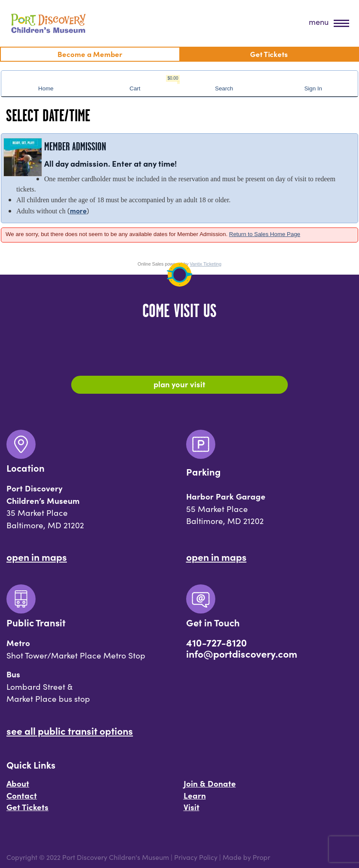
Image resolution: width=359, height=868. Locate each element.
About (18, 783)
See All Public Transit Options (70, 730)
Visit (192, 807)
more (78, 210)
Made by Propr (246, 857)
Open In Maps (37, 557)
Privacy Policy (196, 857)
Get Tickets (27, 807)
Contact (22, 795)
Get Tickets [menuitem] (269, 54)
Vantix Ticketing (205, 264)
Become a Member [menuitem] (90, 54)
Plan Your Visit (179, 384)
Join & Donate (210, 783)
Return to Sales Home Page (265, 234)
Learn (195, 795)
